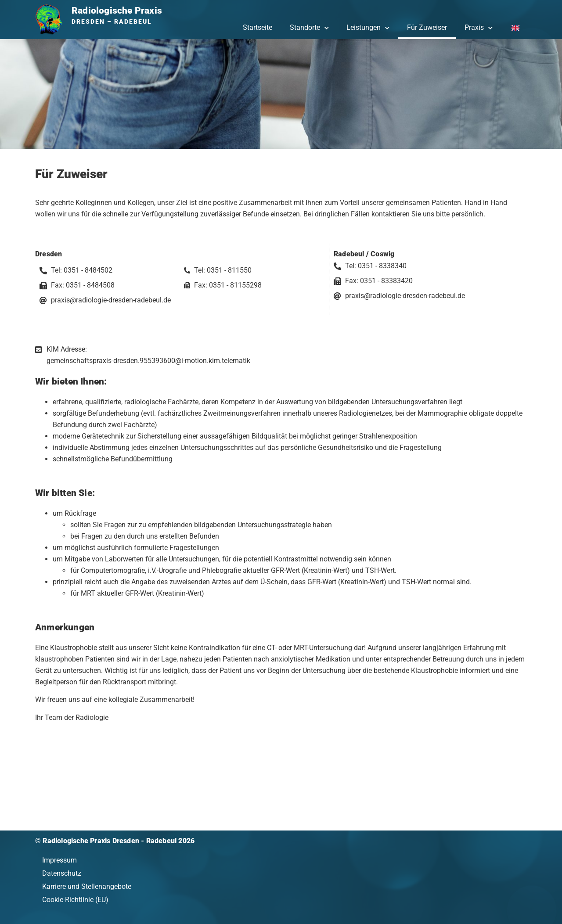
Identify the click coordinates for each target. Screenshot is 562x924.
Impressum (59, 860)
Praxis (479, 28)
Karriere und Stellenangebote (87, 886)
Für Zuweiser (427, 27)
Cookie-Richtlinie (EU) (75, 900)
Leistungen (368, 28)
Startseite (258, 27)
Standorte (309, 28)
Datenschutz (62, 873)
